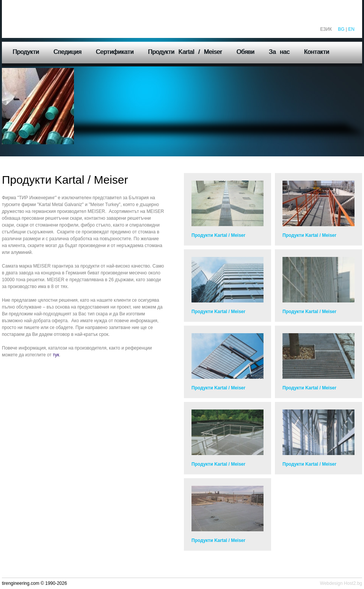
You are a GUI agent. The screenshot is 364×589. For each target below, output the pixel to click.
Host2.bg (353, 583)
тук (56, 355)
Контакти (317, 52)
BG (341, 29)
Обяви (245, 52)
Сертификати (115, 52)
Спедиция (67, 52)
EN (351, 29)
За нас (279, 52)
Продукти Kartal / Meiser (185, 52)
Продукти (26, 52)
